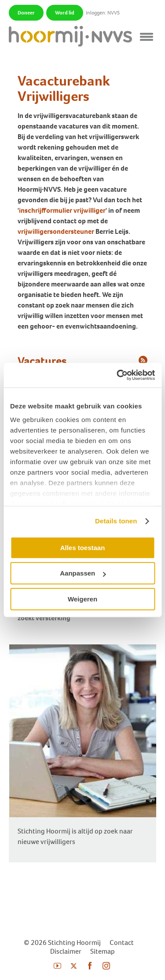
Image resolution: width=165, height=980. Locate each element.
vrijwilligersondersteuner (56, 231)
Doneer (26, 13)
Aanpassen (83, 573)
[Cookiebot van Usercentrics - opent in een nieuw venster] (117, 375)
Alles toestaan (83, 548)
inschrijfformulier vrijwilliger (62, 210)
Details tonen (116, 521)
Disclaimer (66, 951)
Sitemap (103, 951)
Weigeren (82, 599)
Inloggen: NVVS (103, 13)
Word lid (65, 13)
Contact (122, 942)
